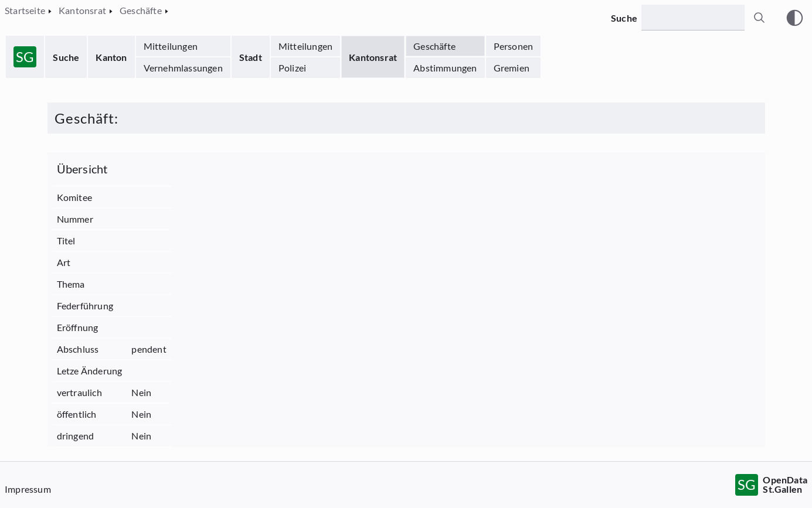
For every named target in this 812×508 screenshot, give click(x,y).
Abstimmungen (445, 68)
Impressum (28, 489)
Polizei (292, 68)
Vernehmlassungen (183, 68)
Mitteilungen (171, 46)
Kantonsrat (373, 57)
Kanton (111, 57)
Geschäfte (434, 46)
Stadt (251, 57)
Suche (66, 57)
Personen (514, 46)
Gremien (512, 68)
